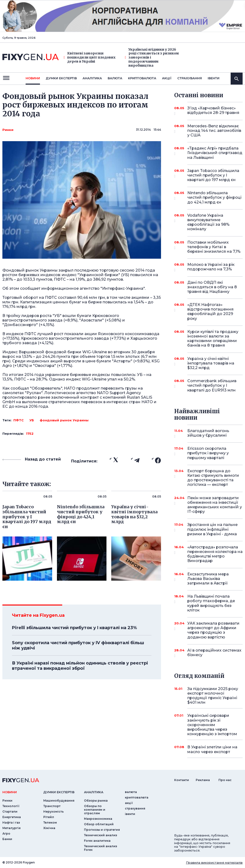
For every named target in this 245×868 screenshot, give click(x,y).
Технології (11, 806)
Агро (6, 833)
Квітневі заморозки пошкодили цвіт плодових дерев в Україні (90, 57)
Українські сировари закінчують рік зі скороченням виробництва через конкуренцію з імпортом (212, 725)
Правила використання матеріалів (214, 863)
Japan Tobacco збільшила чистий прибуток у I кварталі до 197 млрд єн (213, 175)
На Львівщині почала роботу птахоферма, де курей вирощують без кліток (211, 603)
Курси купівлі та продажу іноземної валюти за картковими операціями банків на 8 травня (213, 339)
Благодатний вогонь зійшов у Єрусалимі (208, 433)
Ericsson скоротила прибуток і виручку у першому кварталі (208, 453)
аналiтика (94, 792)
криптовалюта (142, 78)
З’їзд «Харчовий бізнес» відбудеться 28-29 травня (213, 111)
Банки (7, 839)
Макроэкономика (98, 819)
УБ (32, 420)
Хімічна (49, 828)
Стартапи (10, 812)
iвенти (214, 78)
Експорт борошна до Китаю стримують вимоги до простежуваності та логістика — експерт (213, 478)
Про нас (225, 780)
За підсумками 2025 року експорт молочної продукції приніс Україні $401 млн (213, 696)
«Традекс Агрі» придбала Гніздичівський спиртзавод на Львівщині (215, 153)
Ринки (8, 130)
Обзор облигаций (99, 824)
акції (167, 78)
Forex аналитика (97, 841)
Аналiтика (92, 78)
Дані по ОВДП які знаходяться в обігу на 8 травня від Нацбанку (212, 287)
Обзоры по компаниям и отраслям (95, 810)
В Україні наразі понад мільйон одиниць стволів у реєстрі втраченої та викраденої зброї (80, 666)
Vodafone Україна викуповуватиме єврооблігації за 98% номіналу (208, 222)
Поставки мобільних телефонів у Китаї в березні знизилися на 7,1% (214, 247)
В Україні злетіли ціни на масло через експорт (212, 749)
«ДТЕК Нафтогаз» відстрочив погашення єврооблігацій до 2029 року (210, 312)
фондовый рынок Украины (64, 420)
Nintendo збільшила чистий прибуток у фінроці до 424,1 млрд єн (214, 197)
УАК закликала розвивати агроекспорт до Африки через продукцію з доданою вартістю (213, 630)
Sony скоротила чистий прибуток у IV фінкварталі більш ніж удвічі (78, 645)
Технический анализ (100, 835)
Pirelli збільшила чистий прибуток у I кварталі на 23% (74, 628)
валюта (115, 78)
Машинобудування (59, 801)
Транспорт (52, 806)
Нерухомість (53, 812)
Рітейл (49, 817)
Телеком (50, 822)
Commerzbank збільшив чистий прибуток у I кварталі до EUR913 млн (212, 385)
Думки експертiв (61, 78)
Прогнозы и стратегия (102, 830)
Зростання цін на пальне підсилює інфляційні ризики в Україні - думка (212, 529)
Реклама (203, 780)
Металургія (11, 828)
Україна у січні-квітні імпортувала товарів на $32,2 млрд (211, 363)
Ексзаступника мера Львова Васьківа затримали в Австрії (208, 579)
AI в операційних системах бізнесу (214, 653)
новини (33, 78)
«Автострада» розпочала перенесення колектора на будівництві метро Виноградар (215, 554)
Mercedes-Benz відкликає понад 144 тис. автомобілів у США (214, 131)
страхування (190, 78)
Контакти (182, 780)
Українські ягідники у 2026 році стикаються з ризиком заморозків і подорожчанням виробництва (152, 58)
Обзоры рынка (96, 801)
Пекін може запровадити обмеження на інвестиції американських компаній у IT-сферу (215, 505)
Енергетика (12, 817)
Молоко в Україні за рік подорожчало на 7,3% (211, 267)
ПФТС (19, 420)
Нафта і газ (11, 822)
